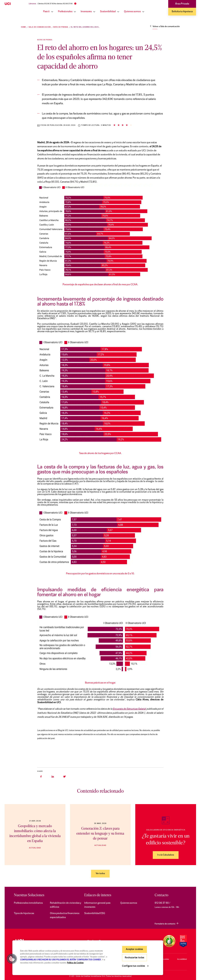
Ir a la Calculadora (166, 855)
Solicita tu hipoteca (182, 12)
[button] (12, 959)
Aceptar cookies (134, 949)
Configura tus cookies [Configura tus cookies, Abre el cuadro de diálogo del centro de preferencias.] (134, 966)
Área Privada (182, 4)
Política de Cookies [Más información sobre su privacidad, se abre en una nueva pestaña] (75, 963)
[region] (88, 958)
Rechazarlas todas (134, 958)
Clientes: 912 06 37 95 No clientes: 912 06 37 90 (55, 4)
